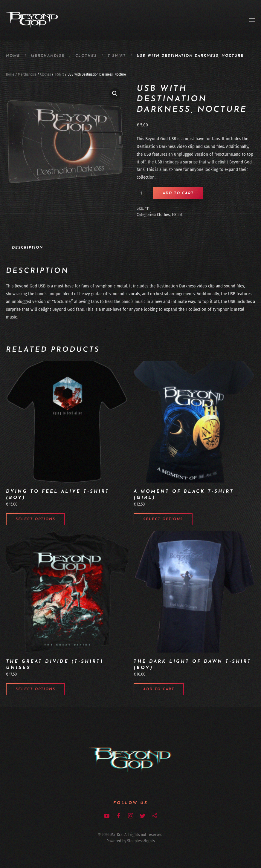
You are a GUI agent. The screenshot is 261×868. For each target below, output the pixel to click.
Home (13, 56)
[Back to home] (32, 20)
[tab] (25, 248)
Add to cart (178, 193)
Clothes (86, 56)
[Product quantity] (143, 193)
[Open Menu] (252, 20)
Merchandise (48, 56)
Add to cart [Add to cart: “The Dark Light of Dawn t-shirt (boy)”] (159, 689)
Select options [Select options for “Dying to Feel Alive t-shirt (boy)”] (35, 519)
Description (28, 248)
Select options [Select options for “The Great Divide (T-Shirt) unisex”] (35, 689)
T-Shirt (117, 56)
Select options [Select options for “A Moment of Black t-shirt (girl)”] (163, 519)
